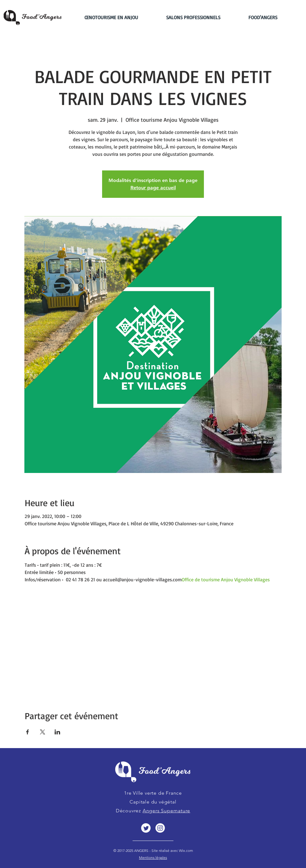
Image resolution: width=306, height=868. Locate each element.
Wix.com (185, 850)
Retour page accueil (153, 188)
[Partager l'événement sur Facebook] (28, 732)
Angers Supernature (166, 811)
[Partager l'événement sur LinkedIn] (57, 732)
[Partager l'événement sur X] (43, 732)
